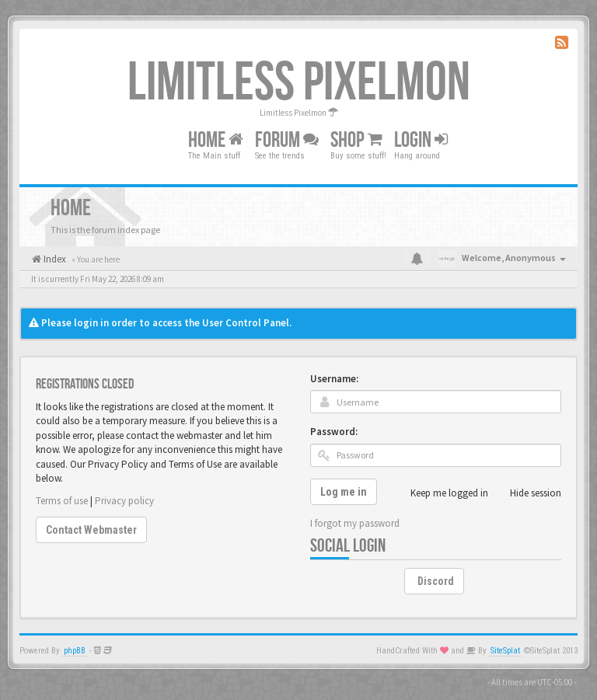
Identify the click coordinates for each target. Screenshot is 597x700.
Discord (436, 581)
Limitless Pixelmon (299, 83)
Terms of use (62, 501)
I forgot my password (355, 523)
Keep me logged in (441, 493)
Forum (287, 140)
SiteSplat (505, 651)
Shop (356, 140)
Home (216, 140)
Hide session (527, 493)
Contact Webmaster (91, 530)
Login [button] (421, 140)
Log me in (344, 492)
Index (54, 259)
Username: (334, 379)
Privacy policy (124, 501)
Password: (334, 432)
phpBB (75, 651)
